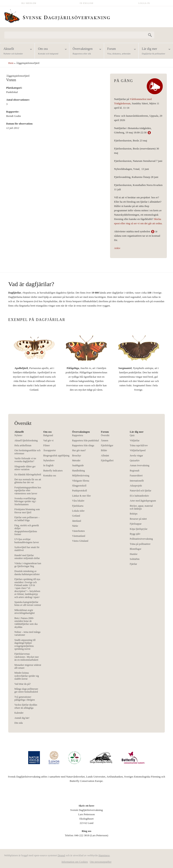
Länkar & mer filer (81, 496)
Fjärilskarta (78, 506)
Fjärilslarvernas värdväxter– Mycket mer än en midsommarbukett (27, 657)
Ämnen (105, 440)
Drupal (61, 855)
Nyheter (18, 435)
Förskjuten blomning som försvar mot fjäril (27, 511)
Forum (120, 51)
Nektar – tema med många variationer (27, 633)
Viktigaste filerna (81, 481)
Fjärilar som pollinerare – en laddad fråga (27, 519)
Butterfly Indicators (53, 471)
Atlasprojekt (136, 486)
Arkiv (117, 248)
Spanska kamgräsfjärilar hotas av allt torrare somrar (28, 604)
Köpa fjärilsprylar (139, 529)
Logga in (144, 3)
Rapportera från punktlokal (85, 440)
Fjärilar (133, 564)
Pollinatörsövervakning (141, 539)
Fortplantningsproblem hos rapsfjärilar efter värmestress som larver (28, 490)
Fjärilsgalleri (107, 460)
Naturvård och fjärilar (141, 491)
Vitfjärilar (135, 440)
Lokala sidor (78, 511)
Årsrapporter (49, 450)
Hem (11, 63)
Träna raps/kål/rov (139, 445)
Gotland (76, 516)
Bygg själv (135, 534)
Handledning (78, 471)
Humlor (134, 554)
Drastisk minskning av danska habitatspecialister (27, 573)
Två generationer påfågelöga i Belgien (25, 698)
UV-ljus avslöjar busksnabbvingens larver (27, 541)
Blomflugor (136, 549)
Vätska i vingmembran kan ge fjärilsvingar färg (28, 565)
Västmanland (78, 536)
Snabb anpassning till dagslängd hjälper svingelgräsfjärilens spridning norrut (25, 644)
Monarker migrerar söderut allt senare (28, 666)
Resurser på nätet (138, 519)
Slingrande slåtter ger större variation (25, 468)
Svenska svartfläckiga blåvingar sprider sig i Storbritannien (25, 501)
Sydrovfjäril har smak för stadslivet (27, 549)
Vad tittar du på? (23, 684)
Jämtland (76, 521)
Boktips (134, 514)
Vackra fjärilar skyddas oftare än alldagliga (26, 706)
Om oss (51, 51)
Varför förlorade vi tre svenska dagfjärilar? (25, 460)
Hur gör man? (79, 450)
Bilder (104, 450)
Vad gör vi (48, 440)
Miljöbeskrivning (81, 476)
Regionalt (135, 471)
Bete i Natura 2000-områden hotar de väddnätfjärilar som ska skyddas (26, 623)
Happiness (104, 855)
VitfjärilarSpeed (138, 450)
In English (87, 3)
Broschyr (77, 456)
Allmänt (105, 456)
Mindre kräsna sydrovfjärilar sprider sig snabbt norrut (27, 676)
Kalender (19, 713)
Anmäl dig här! (22, 718)
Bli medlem (29, 3)
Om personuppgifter (101, 862)
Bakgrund (48, 435)
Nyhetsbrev (49, 460)
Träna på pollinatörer (140, 544)
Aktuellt (16, 51)
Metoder (76, 460)
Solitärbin (135, 559)
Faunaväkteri (136, 476)
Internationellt (137, 481)
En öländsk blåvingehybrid (28, 475)
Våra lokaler (78, 501)
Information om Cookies (75, 862)
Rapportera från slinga (83, 445)
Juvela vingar (136, 456)
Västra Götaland (80, 541)
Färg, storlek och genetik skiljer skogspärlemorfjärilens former (27, 530)
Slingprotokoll (79, 486)
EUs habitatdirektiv (139, 496)
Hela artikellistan (23, 445)
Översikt (105, 435)
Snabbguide (78, 465)
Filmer (46, 445)
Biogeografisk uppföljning (56, 456)
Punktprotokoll (79, 491)
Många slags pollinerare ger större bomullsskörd (26, 690)
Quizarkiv (135, 460)
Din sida (19, 723)
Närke (75, 526)
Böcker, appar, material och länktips (141, 507)
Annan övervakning (140, 465)
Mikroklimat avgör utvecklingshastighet (25, 612)
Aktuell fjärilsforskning (26, 440)
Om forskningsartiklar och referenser (27, 452)
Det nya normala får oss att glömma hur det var (28, 481)
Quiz (132, 435)
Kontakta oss (50, 476)
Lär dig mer (154, 51)
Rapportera (77, 435)
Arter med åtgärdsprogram (143, 501)
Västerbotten (78, 531)
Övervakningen (85, 51)
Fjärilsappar (136, 524)
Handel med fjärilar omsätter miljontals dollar (27, 557)
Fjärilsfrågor (107, 445)
